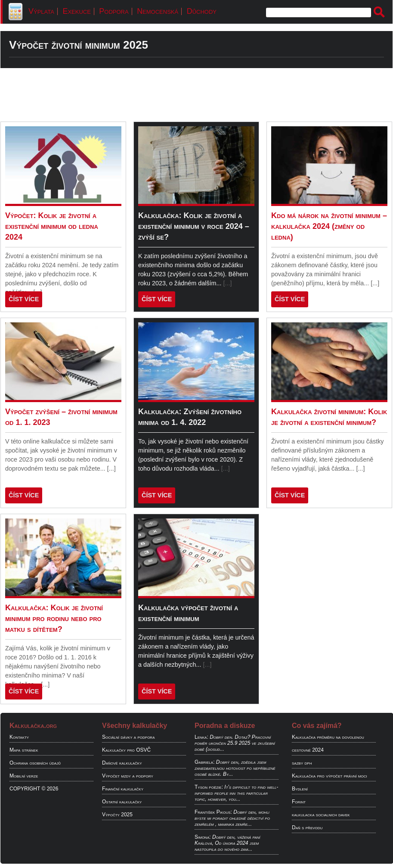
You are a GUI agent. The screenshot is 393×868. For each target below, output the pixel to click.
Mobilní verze (24, 776)
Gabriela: (204, 762)
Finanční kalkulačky (123, 789)
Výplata (41, 11)
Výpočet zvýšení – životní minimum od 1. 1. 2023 (61, 417)
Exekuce (76, 11)
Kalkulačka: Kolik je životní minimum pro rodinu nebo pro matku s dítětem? (54, 618)
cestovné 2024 (308, 750)
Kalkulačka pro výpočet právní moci (330, 776)
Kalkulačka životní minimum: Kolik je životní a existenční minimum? (329, 417)
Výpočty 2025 (117, 815)
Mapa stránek (24, 750)
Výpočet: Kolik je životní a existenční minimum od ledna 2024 (52, 226)
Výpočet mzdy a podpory (128, 776)
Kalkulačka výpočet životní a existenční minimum (188, 613)
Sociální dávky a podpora (128, 737)
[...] (228, 283)
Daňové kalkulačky (122, 763)
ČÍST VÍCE (24, 299)
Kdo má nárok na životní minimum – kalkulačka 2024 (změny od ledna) (329, 226)
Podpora (114, 11)
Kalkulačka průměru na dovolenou (328, 737)
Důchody (202, 11)
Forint (299, 802)
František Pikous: (213, 812)
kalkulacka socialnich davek (321, 815)
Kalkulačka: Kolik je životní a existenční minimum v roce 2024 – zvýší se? (194, 226)
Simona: (203, 837)
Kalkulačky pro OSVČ (126, 750)
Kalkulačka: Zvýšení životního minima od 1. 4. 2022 (190, 417)
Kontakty (19, 737)
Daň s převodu (307, 827)
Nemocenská (158, 11)
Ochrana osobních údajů (35, 763)
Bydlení (300, 789)
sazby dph (302, 763)
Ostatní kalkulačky (122, 802)
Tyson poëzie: (209, 787)
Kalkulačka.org (33, 726)
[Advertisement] (196, 95)
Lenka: (201, 737)
